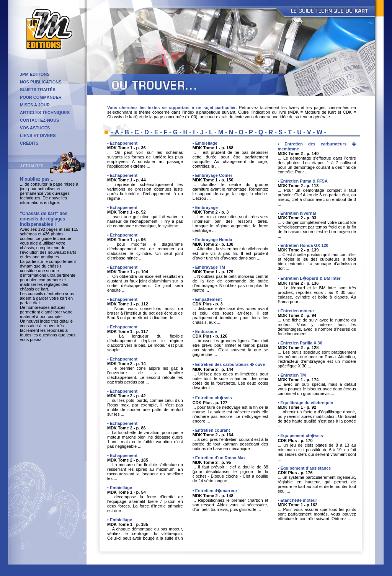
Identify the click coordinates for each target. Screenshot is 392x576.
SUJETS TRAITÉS (38, 90)
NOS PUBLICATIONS (41, 82)
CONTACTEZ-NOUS (39, 120)
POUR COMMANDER (41, 97)
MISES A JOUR (35, 105)
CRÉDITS (29, 143)
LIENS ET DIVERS (38, 135)
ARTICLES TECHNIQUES (45, 113)
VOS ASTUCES (35, 128)
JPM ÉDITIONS (35, 74)
